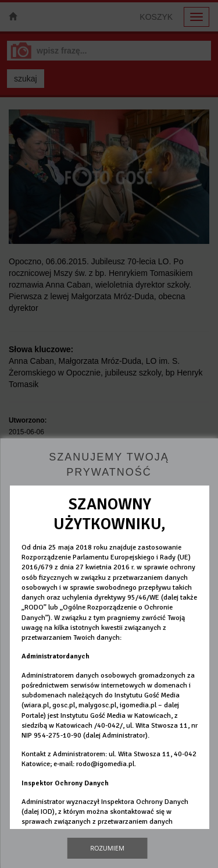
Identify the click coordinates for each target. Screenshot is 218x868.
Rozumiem (107, 848)
